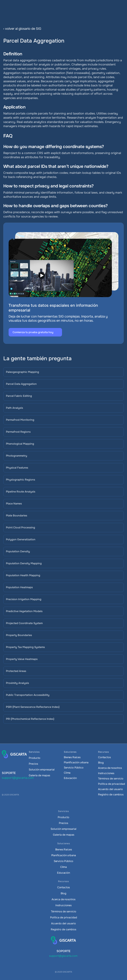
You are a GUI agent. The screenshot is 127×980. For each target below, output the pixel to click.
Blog (101, 763)
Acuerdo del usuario (110, 789)
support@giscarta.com (18, 778)
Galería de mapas (39, 775)
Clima (67, 773)
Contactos (104, 757)
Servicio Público (74, 768)
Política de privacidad (112, 784)
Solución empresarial (42, 770)
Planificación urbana (76, 762)
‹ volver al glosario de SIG (22, 29)
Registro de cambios (111, 794)
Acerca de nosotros (110, 768)
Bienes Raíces (72, 757)
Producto (35, 758)
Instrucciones (106, 773)
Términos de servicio (111, 779)
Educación (70, 778)
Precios (33, 764)
